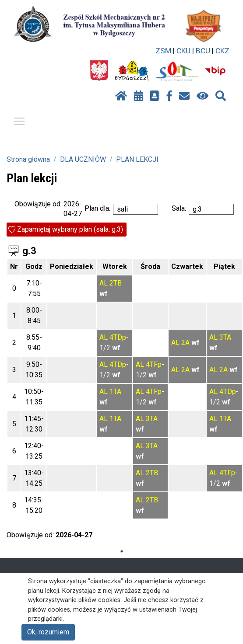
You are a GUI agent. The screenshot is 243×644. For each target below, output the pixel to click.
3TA (225, 337)
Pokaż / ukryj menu (20, 120)
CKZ (222, 51)
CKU (183, 51)
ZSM (163, 51)
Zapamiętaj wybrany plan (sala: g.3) (70, 229)
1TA (115, 392)
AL (104, 283)
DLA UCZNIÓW (83, 159)
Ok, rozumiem (48, 632)
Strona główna (28, 159)
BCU (203, 51)
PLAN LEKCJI (137, 159)
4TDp (118, 337)
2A (185, 343)
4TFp (154, 364)
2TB (116, 283)
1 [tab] (122, 551)
